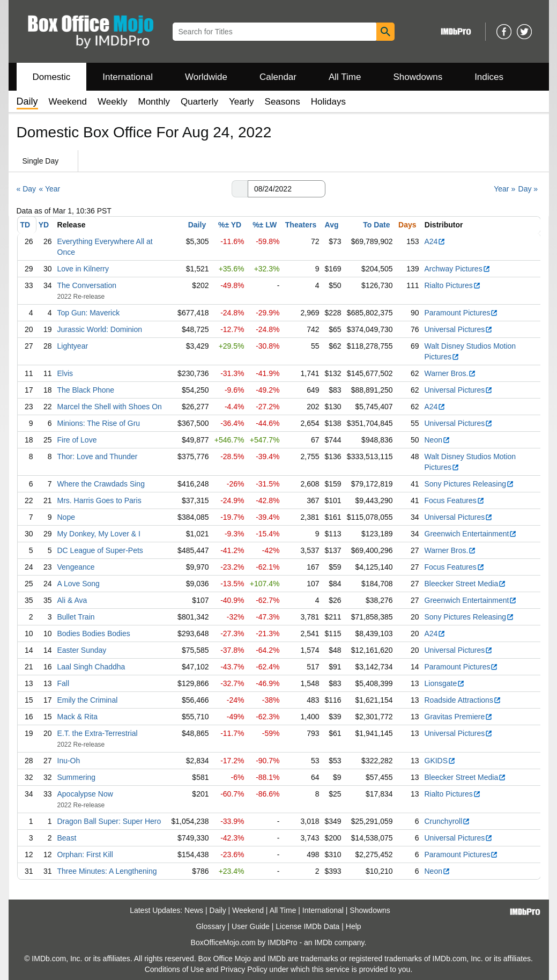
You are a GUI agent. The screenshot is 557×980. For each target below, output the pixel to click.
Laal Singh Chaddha (91, 667)
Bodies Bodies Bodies (94, 633)
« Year (49, 189)
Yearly (242, 102)
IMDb (323, 942)
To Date (376, 225)
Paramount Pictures (462, 313)
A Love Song (79, 584)
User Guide (251, 926)
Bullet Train (76, 617)
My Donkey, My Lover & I (99, 534)
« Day (27, 189)
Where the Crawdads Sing (101, 484)
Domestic (52, 77)
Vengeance (76, 567)
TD (25, 225)
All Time (345, 77)
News (194, 910)
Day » (528, 189)
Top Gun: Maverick (89, 313)
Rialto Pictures (453, 285)
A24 (435, 241)
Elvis (65, 373)
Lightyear (73, 346)
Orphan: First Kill (85, 854)
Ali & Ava (72, 600)
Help (354, 926)
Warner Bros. (451, 373)
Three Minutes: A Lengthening (107, 871)
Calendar (278, 77)
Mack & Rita (77, 717)
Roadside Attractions (463, 700)
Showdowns (418, 77)
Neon (437, 440)
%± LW (265, 225)
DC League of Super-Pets (100, 550)
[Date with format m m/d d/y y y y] (287, 189)
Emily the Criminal (88, 700)
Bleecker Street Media (466, 584)
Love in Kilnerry (83, 269)
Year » (504, 189)
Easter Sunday (82, 650)
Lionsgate (445, 683)
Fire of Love (77, 440)
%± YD (230, 225)
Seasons (283, 102)
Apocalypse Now (85, 794)
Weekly (112, 102)
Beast (67, 838)
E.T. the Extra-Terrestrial (98, 733)
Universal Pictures (459, 329)
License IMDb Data (307, 926)
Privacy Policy (244, 969)
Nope (66, 517)
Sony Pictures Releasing (470, 484)
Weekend (68, 102)
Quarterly (199, 102)
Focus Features (455, 500)
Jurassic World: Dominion (100, 329)
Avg (332, 225)
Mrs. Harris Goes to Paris (99, 500)
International (128, 77)
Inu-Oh (69, 761)
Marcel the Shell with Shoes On (110, 407)
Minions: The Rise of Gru (99, 423)
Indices (489, 77)
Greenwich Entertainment (471, 534)
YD (44, 225)
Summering (77, 777)
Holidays (328, 102)
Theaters (301, 225)
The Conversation (87, 285)
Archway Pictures (458, 269)
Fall (64, 683)
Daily (197, 225)
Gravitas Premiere (459, 717)
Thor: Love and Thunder (98, 456)
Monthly (154, 102)
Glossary (210, 926)
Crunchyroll (448, 821)
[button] (240, 189)
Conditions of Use (174, 969)
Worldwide (206, 77)
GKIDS (440, 761)
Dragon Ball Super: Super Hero (109, 821)
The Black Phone (86, 390)
